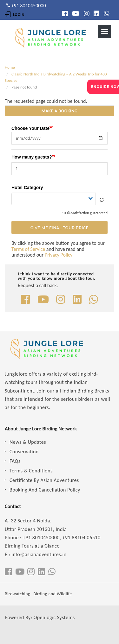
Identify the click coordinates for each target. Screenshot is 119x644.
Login (15, 15)
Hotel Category (27, 188)
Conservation (24, 452)
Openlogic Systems (54, 617)
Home (10, 67)
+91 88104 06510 (82, 538)
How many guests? (32, 157)
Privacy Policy (59, 255)
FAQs (15, 461)
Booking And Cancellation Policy (45, 490)
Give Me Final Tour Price (60, 228)
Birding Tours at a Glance (32, 546)
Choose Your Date (30, 128)
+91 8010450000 (41, 538)
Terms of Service (28, 249)
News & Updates (28, 442)
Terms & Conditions (31, 471)
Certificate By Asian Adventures (44, 480)
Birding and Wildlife (53, 594)
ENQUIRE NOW (105, 87)
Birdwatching (17, 594)
